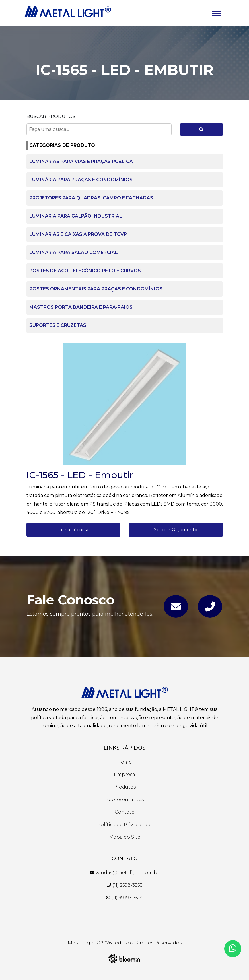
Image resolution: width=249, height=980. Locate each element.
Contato (125, 812)
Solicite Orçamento (176, 530)
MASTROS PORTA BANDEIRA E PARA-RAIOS (81, 307)
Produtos (125, 787)
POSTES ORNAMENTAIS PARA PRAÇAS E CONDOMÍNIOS (96, 289)
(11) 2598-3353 (125, 885)
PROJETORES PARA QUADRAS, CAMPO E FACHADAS (91, 198)
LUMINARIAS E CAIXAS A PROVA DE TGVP (78, 234)
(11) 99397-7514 (124, 898)
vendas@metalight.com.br (124, 873)
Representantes (124, 800)
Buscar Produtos (51, 116)
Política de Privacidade (124, 825)
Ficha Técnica (73, 530)
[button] (216, 12)
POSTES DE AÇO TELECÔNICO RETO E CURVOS (85, 271)
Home (124, 762)
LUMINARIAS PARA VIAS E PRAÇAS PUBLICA (81, 161)
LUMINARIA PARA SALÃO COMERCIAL (74, 252)
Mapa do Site (125, 837)
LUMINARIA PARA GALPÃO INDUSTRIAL (76, 216)
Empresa (124, 774)
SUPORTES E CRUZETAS (58, 325)
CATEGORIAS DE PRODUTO (62, 145)
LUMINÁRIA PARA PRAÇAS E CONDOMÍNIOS (81, 180)
